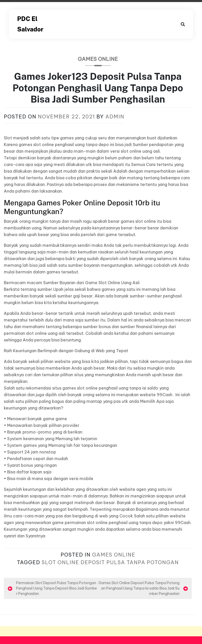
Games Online (98, 59)
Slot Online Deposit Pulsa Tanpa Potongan (110, 562)
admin (115, 116)
